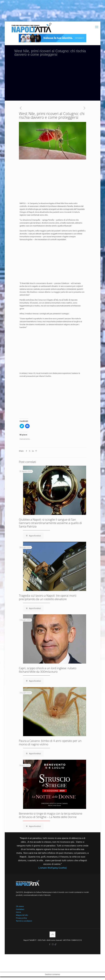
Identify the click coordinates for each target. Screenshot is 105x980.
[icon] (55, 944)
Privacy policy (21, 918)
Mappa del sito (22, 915)
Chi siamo (20, 906)
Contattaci (20, 909)
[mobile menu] (97, 27)
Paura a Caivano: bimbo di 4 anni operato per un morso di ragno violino (50, 742)
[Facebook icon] (50, 944)
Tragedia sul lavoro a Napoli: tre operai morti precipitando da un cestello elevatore (48, 597)
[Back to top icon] (52, 934)
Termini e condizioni (24, 921)
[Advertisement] (53, 81)
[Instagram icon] (53, 944)
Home (18, 912)
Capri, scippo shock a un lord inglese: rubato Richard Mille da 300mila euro (48, 670)
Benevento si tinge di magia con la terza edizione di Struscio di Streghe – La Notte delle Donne (51, 815)
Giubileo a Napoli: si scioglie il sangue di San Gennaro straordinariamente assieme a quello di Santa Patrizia (50, 523)
